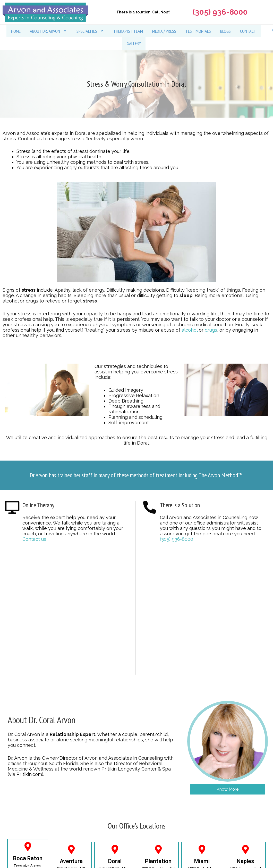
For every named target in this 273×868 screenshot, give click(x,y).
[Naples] (245, 850)
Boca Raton (28, 859)
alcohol (190, 330)
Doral (115, 861)
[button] (49, 31)
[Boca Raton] (28, 847)
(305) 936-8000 (177, 540)
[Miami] (202, 850)
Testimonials (198, 31)
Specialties (90, 31)
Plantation (158, 861)
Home (16, 31)
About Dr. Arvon (49, 31)
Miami (202, 861)
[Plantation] (158, 850)
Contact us (34, 540)
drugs (211, 330)
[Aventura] (71, 850)
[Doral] (115, 850)
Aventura (71, 861)
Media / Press (164, 31)
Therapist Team (128, 31)
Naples (245, 861)
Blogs (225, 31)
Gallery (134, 44)
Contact (248, 31)
